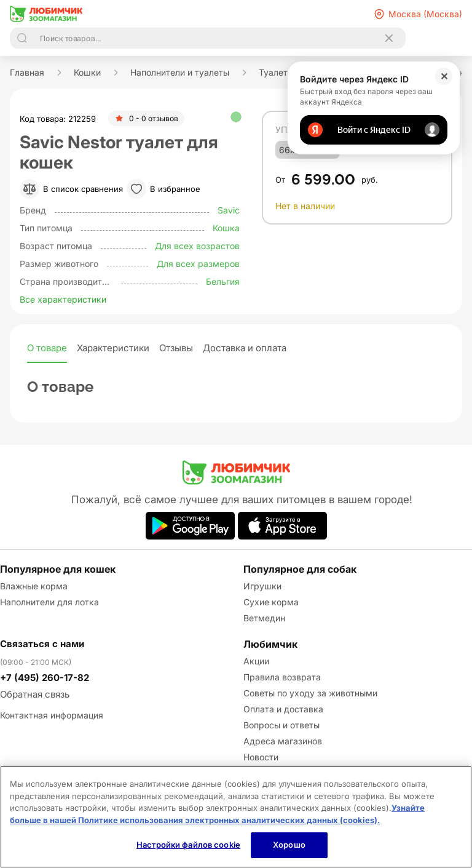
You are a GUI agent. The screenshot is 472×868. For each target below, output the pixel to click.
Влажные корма (34, 586)
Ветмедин (264, 618)
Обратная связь (35, 694)
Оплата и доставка (283, 709)
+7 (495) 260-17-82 (45, 678)
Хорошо (289, 845)
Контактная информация (52, 715)
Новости (261, 757)
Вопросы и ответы (281, 725)
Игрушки (262, 586)
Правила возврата (282, 677)
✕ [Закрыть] (444, 76)
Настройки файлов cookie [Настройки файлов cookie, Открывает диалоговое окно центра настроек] (188, 845)
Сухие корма (271, 602)
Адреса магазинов (283, 741)
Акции (256, 661)
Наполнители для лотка (49, 602)
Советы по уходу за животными (310, 693)
